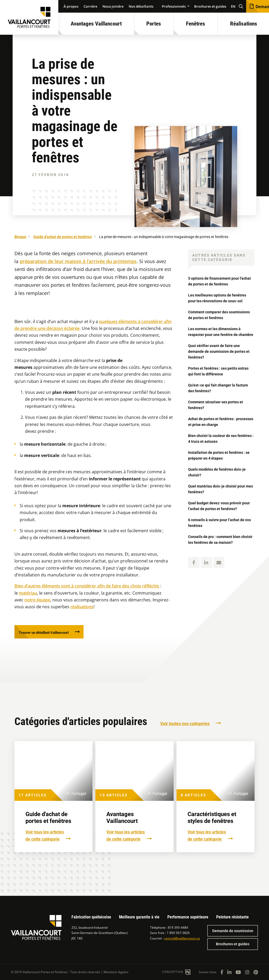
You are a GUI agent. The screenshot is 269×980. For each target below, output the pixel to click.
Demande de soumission (233, 931)
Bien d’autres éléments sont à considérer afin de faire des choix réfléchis (87, 586)
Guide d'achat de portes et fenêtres (63, 237)
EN (233, 6)
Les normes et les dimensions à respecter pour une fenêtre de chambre (218, 335)
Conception (173, 972)
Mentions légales (116, 972)
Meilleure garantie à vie (139, 917)
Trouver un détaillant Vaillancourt (51, 634)
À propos (71, 6)
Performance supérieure (188, 917)
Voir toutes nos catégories (185, 726)
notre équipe (37, 600)
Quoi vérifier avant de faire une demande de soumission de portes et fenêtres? (221, 357)
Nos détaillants (141, 6)
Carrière (90, 6)
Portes (154, 24)
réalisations (82, 607)
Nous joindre (113, 6)
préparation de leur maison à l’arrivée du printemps (78, 261)
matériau (28, 593)
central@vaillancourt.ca (182, 938)
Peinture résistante (232, 917)
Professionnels (174, 6)
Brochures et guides (210, 6)
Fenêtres (196, 24)
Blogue (20, 237)
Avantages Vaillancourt (96, 24)
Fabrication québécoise (91, 917)
